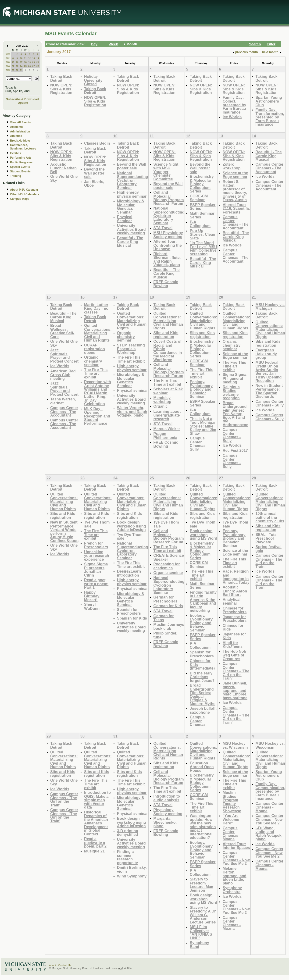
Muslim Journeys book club (169, 626)
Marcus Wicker (167, 429)
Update (23, 103)
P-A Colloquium (200, 224)
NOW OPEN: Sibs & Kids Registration (61, 89)
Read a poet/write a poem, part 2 (95, 842)
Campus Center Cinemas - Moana (232, 834)
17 (21, 62)
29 (13, 70)
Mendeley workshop (162, 400)
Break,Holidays (20, 141)
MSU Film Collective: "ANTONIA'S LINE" (201, 932)
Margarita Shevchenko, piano (165, 822)
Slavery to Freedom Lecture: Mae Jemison (201, 885)
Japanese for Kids (234, 636)
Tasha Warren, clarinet (63, 401)
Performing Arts (21, 158)
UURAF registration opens (95, 349)
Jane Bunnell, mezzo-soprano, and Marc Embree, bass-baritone (235, 690)
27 (34, 66)
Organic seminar (168, 573)
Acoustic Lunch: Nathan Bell (63, 168)
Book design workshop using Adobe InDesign (132, 526)
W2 (8, 58)
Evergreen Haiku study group (266, 354)
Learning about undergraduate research (167, 415)
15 (13, 62)
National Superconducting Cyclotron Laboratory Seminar (133, 180)
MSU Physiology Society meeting (168, 235)
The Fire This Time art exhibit (96, 373)
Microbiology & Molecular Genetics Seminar (131, 207)
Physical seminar (132, 390)
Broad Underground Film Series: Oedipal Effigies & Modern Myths (203, 694)
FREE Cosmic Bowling (166, 284)
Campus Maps (20, 199)
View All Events (20, 122)
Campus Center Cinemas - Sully (199, 444)
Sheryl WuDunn (92, 606)
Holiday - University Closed (93, 80)
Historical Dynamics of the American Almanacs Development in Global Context (96, 823)
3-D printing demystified (128, 833)
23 (17, 66)
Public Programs (21, 162)
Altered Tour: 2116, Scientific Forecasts (236, 208)
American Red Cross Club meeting (63, 375)
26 (30, 66)
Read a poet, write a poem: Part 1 (96, 584)
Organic (161, 406)
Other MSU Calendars (25, 194)
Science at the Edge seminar (235, 175)
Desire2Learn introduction (129, 573)
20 (34, 62)
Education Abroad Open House (202, 767)
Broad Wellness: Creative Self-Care (62, 331)
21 (38, 62)
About (53, 965)
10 (21, 58)
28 (38, 66)
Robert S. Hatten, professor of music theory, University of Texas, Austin (235, 191)
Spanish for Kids (132, 618)
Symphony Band (199, 945)
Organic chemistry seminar (93, 361)
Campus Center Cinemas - (199, 721)
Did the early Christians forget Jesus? (202, 677)
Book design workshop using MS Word (203, 535)
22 (13, 66)
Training (16, 176)
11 (25, 58)
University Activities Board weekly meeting (131, 229)
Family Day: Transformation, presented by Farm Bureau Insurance (270, 117)
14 (38, 58)
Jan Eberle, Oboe (94, 184)
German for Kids (168, 606)
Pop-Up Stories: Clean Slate (202, 234)
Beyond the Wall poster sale (94, 173)
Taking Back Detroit (61, 78)
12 (30, 58)
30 (17, 70)
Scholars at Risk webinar (168, 391)
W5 (8, 70)
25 (25, 66)
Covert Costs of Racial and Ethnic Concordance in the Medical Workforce (168, 351)
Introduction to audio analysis (167, 798)
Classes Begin (97, 143)
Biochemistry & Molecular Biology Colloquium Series (202, 184)
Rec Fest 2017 (235, 450)
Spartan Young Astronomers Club (269, 101)
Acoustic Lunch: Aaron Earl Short (235, 591)
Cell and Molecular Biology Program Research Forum (169, 198)
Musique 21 (94, 851)
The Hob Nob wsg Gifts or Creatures (234, 655)
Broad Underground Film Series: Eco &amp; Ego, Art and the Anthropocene (235, 414)
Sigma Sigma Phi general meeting (234, 378)
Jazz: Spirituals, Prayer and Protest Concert (64, 356)
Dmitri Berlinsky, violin (132, 869)
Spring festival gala (269, 549)
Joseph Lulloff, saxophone (203, 710)
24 (21, 66)
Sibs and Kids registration (166, 335)
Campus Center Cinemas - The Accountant (235, 222)
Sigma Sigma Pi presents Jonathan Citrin (96, 570)
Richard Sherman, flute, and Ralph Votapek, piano (167, 259)
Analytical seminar (232, 601)
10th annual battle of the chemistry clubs (270, 517)
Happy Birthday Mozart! (92, 596)
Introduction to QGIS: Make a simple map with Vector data (97, 800)
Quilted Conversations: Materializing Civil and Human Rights (98, 333)
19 (30, 62)
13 (34, 58)
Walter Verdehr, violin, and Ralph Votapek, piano (132, 411)
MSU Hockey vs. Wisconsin (235, 745)
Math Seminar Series (202, 215)
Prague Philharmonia (165, 436)
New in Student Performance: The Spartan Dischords (269, 391)
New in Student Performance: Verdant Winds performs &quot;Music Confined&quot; (64, 531)
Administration (20, 132)
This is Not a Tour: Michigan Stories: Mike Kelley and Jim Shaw (203, 426)
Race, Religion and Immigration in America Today (236, 577)
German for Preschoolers (165, 599)
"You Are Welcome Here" (231, 819)
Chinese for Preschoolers (235, 610)
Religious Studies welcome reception (231, 392)
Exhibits (16, 153)
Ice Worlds (232, 117)
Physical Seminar (125, 219)
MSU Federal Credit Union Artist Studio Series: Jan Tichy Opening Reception (269, 372)
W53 (8, 54)
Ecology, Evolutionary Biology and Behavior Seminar (201, 389)
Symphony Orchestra (232, 890)
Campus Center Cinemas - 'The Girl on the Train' (236, 671)
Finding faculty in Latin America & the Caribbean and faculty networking (203, 601)
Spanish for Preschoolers (129, 611)
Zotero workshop (232, 166)
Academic (17, 127)
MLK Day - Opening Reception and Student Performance (97, 416)
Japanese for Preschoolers (235, 619)
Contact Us (65, 965)
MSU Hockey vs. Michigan (270, 307)
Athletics (16, 136)
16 (17, 62)
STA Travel (163, 228)
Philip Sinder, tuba (165, 635)
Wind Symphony (132, 876)
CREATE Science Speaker (169, 557)
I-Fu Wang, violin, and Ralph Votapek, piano (269, 834)
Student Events (20, 171)
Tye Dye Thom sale (97, 524)
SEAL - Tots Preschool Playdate (266, 538)
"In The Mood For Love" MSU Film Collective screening (203, 248)
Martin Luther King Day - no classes (96, 308)
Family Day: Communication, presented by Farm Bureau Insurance (270, 791)
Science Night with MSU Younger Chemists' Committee (166, 172)
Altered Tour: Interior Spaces (236, 846)
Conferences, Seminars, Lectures (23, 147)
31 (21, 70)
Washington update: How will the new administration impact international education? (203, 827)
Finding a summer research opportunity (128, 857)
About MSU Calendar (24, 190)
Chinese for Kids (233, 627)
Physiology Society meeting (168, 812)
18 (25, 62)
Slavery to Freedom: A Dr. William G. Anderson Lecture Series (203, 915)
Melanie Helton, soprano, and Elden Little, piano (234, 876)
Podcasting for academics (167, 566)
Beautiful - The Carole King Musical (130, 242)
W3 (8, 62)
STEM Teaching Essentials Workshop (131, 349)
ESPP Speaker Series (203, 207)
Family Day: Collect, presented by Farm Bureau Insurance (234, 105)
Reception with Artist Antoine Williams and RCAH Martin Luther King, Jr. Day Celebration (98, 393)
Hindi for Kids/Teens (233, 645)
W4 (8, 66)
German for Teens (164, 618)
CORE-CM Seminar (199, 198)
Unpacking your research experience (97, 556)
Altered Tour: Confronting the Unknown (168, 245)
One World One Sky (64, 178)
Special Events (20, 167)
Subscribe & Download (22, 99)
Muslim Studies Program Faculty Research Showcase (232, 802)
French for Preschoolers (96, 545)
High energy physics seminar (132, 194)
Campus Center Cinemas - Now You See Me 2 (236, 858)
